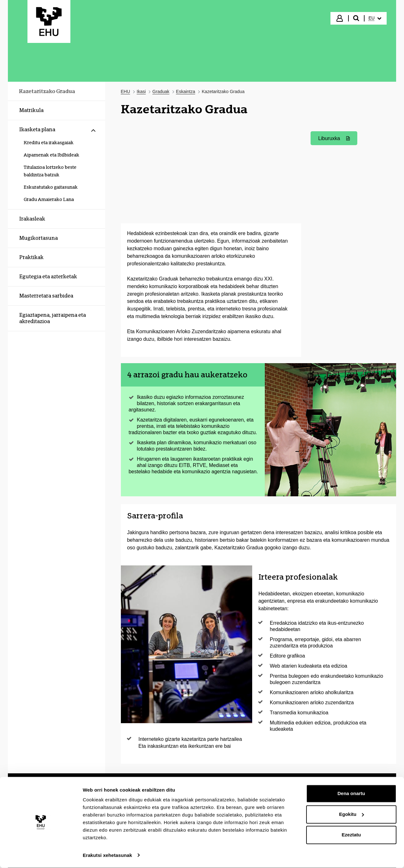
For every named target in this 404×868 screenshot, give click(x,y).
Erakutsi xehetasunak (107, 856)
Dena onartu (351, 794)
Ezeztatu (351, 835)
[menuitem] (375, 18)
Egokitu (351, 815)
